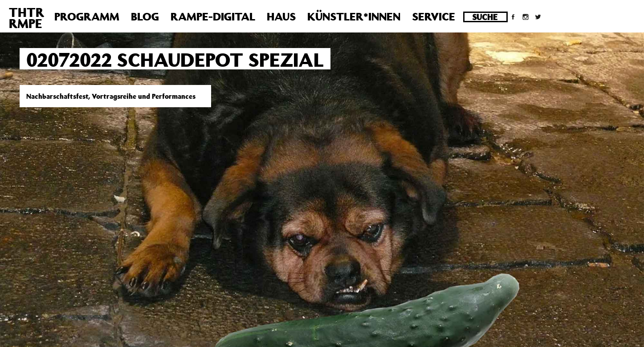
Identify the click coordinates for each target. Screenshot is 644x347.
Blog (145, 16)
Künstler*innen (354, 16)
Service (434, 16)
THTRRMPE (26, 18)
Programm (87, 16)
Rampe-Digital (213, 16)
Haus (281, 16)
